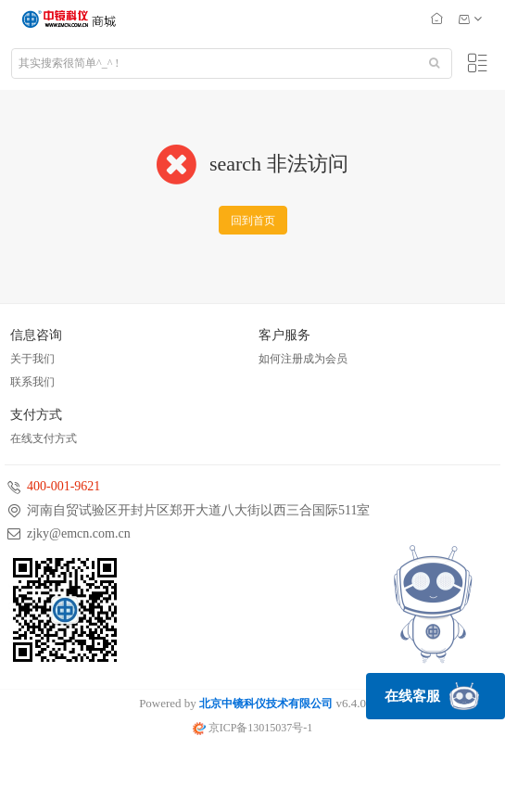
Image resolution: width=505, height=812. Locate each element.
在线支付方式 (44, 438)
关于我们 (32, 359)
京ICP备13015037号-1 (253, 728)
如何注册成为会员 (303, 359)
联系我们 (32, 382)
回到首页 (253, 221)
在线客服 (432, 696)
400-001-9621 (63, 486)
